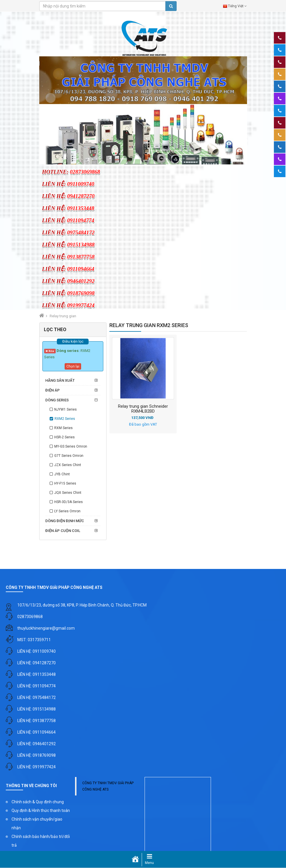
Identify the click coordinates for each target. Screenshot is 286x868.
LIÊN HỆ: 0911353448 (37, 674)
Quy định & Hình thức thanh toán (41, 810)
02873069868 (30, 617)
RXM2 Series (65, 419)
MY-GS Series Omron (71, 446)
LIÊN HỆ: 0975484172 (37, 698)
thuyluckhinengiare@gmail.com (46, 628)
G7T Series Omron (69, 456)
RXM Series (63, 428)
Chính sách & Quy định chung (38, 802)
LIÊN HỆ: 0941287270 (37, 663)
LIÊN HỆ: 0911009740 (37, 651)
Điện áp (53, 390)
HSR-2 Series (65, 437)
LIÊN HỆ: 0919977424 (37, 767)
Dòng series (57, 400)
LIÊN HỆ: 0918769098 (37, 755)
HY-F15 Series (65, 483)
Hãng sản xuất (60, 380)
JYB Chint (62, 474)
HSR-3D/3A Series (69, 502)
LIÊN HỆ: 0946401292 (37, 744)
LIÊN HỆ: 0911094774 (37, 686)
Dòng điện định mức (65, 521)
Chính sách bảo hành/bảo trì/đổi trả (41, 841)
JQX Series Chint (68, 493)
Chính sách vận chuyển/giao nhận (37, 824)
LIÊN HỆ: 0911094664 (37, 732)
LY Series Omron (67, 511)
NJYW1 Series (66, 409)
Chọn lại (73, 366)
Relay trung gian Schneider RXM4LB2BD (143, 409)
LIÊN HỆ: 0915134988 (37, 709)
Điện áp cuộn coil (63, 531)
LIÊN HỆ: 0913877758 (37, 721)
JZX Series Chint (68, 465)
